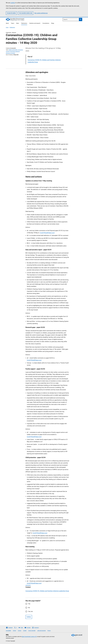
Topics (13, 23)
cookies (13, 3)
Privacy (49, 631)
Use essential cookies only (26, 13)
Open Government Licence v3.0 (29, 637)
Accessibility (8, 631)
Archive (14, 631)
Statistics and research (35, 23)
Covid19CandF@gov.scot (47, 233)
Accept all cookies (11, 13)
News (18, 23)
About (7, 23)
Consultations (46, 23)
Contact (20, 631)
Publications (24, 23)
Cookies (25, 631)
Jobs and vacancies (41, 631)
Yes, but (30, 611)
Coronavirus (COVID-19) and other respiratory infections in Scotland (14, 51)
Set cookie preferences (41, 13)
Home (7, 27)
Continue (29, 617)
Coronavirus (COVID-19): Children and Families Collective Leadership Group (47, 591)
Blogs (53, 23)
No (29, 608)
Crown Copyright (32, 631)
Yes (29, 604)
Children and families (13, 50)
